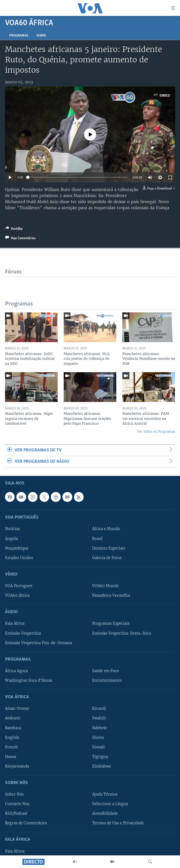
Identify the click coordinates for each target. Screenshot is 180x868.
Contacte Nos (17, 804)
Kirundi (99, 709)
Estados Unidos (19, 558)
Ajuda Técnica (105, 794)
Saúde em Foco (106, 671)
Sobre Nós (14, 794)
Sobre (41, 36)
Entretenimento (107, 681)
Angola (11, 538)
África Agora (16, 671)
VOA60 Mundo (105, 586)
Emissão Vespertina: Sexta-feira (122, 633)
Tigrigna (100, 756)
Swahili (99, 718)
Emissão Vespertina (23, 633)
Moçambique (17, 548)
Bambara (13, 728)
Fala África (15, 623)
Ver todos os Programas (156, 432)
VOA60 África (17, 595)
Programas (19, 36)
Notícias (12, 529)
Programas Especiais (111, 623)
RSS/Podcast (16, 813)
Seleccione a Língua (110, 804)
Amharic (13, 718)
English (12, 737)
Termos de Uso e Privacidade (118, 823)
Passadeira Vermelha (111, 595)
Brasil (97, 538)
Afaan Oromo (17, 709)
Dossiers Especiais (109, 548)
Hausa (11, 756)
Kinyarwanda (17, 766)
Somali (98, 747)
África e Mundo (106, 529)
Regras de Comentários (26, 823)
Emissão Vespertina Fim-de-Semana (39, 643)
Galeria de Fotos (107, 558)
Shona (98, 737)
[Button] (14, 230)
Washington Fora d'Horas (29, 681)
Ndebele (100, 728)
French (11, 747)
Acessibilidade (105, 813)
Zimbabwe (102, 766)
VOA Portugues (19, 586)
